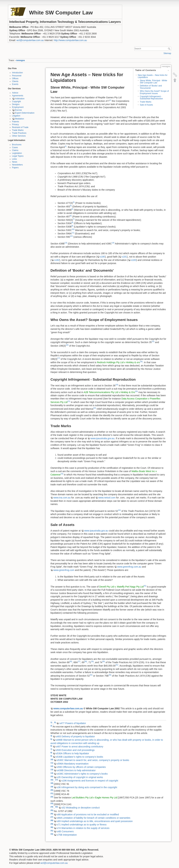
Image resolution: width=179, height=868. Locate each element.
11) (73, 233)
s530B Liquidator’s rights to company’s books (79, 757)
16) (67, 345)
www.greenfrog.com (64, 570)
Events (15, 84)
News (15, 162)
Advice (15, 93)
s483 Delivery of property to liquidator (75, 736)
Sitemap (167, 53)
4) (71, 206)
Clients (15, 81)
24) (119, 510)
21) (69, 401)
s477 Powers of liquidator (73, 723)
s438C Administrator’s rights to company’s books (82, 774)
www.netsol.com (107, 498)
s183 (134, 260)
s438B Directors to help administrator (76, 770)
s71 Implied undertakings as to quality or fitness (82, 825)
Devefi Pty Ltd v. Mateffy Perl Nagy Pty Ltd (121, 587)
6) (71, 216)
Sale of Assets (146, 105)
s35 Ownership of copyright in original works (80, 777)
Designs (16, 104)
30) (104, 661)
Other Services (19, 136)
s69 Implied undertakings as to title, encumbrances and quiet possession (95, 821)
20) (136, 391)
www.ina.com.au (62, 498)
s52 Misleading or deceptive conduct (81, 808)
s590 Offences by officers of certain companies (81, 767)
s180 (102, 257)
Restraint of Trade (20, 127)
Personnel (17, 76)
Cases (15, 147)
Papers (15, 168)
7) (74, 219)
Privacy (15, 124)
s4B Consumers (65, 831)
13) (66, 243)
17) (59, 358)
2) (66, 146)
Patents (16, 122)
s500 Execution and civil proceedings (75, 750)
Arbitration (20, 99)
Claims (15, 150)
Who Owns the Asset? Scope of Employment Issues (154, 92)
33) (110, 675)
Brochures (17, 145)
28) (86, 661)
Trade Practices (19, 133)
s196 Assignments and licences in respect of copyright (90, 781)
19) (117, 385)
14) (113, 243)
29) (92, 661)
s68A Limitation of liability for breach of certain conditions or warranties (94, 818)
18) (141, 362)
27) (79, 661)
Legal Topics (18, 156)
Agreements (18, 96)
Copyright (16, 101)
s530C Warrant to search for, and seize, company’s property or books (93, 760)
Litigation (16, 116)
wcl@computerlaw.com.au (30, 40)
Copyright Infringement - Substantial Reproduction (151, 98)
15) (153, 341)
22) (95, 408)
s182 (57, 260)
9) (72, 226)
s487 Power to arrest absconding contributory (80, 747)
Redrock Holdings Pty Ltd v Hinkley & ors (118, 362)
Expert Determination (25, 113)
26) (71, 661)
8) (72, 222)
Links (15, 159)
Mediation (20, 119)
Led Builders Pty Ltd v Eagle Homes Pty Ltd (94, 798)
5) (72, 209)
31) (117, 665)
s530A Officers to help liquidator (72, 753)
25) (145, 586)
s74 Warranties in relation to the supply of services (83, 828)
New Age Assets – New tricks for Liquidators (153, 76)
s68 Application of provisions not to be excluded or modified (88, 814)
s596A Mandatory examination (73, 764)
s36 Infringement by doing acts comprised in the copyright (87, 787)
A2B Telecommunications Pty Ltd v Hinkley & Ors (109, 392)
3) (74, 202)
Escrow (19, 110)
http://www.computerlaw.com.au (70, 40)
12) (71, 236)
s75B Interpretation (67, 835)
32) (91, 675)
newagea (21, 60)
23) (62, 474)
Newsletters (17, 165)
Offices (15, 79)
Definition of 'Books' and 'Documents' (151, 87)
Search (169, 49)
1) (110, 100)
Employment (18, 107)
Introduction (17, 73)
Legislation (17, 153)
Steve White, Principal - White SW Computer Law (153, 82)
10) (73, 229)
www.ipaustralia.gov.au (102, 438)
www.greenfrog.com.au (129, 567)
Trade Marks (18, 130)
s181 (124, 257)
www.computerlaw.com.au (68, 708)
